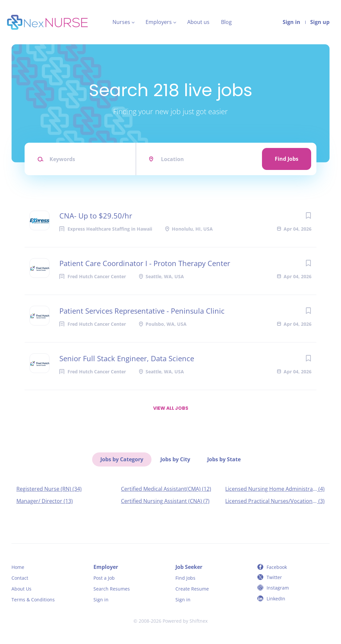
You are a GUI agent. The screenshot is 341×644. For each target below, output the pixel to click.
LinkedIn (276, 599)
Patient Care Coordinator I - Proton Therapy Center (145, 263)
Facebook (277, 567)
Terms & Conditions (33, 600)
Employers (159, 22)
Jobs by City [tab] (175, 459)
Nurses (121, 22)
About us (198, 22)
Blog (226, 22)
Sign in (291, 22)
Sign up (320, 22)
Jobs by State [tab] (224, 459)
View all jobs (171, 408)
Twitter (274, 577)
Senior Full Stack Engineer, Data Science (127, 358)
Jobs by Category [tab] (122, 459)
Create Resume (192, 589)
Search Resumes (112, 589)
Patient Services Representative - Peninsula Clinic (142, 311)
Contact (20, 578)
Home (18, 567)
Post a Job (104, 578)
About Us (21, 589)
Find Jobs (287, 159)
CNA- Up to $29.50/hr (96, 216)
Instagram (278, 588)
